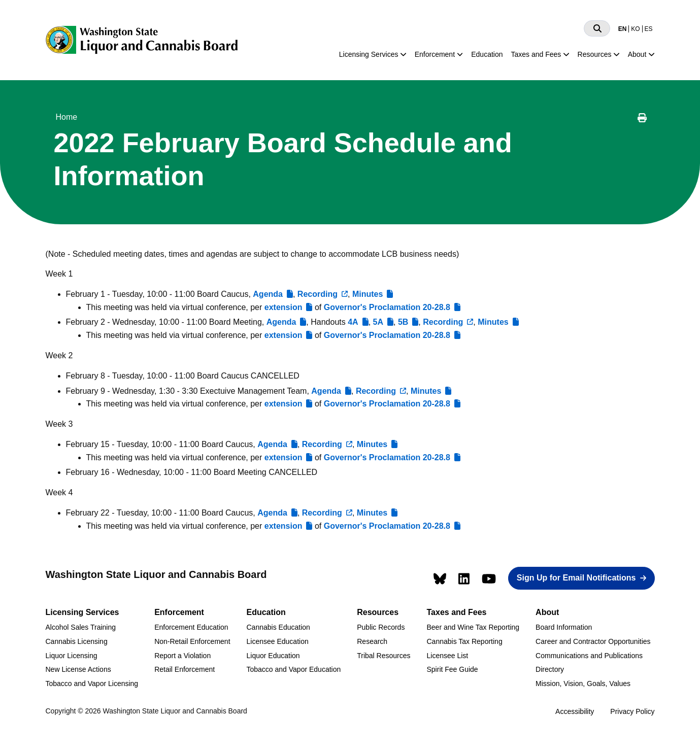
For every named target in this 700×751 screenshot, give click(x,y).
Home (67, 117)
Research (372, 641)
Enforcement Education (191, 627)
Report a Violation (182, 656)
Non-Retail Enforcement (192, 641)
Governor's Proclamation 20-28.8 (387, 307)
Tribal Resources (384, 656)
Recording (318, 294)
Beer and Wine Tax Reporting (473, 627)
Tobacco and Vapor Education (294, 669)
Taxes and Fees (536, 54)
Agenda (268, 294)
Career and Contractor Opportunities (593, 641)
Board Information (564, 627)
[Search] (597, 28)
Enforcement (435, 54)
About (637, 54)
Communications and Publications (589, 656)
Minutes (368, 294)
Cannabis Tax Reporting (465, 641)
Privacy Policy (632, 711)
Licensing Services (369, 54)
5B (403, 322)
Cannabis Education (278, 627)
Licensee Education (278, 641)
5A (378, 322)
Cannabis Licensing (77, 641)
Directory (550, 669)
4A (353, 322)
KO (635, 29)
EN (623, 29)
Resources (595, 54)
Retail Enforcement (185, 669)
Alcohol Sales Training (81, 627)
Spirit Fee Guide (453, 669)
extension (284, 307)
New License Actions (78, 669)
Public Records (381, 627)
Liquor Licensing (72, 656)
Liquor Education (273, 656)
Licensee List (448, 656)
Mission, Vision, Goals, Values (583, 684)
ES (648, 29)
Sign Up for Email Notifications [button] (576, 578)
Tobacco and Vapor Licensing (92, 684)
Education (487, 54)
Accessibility (575, 711)
